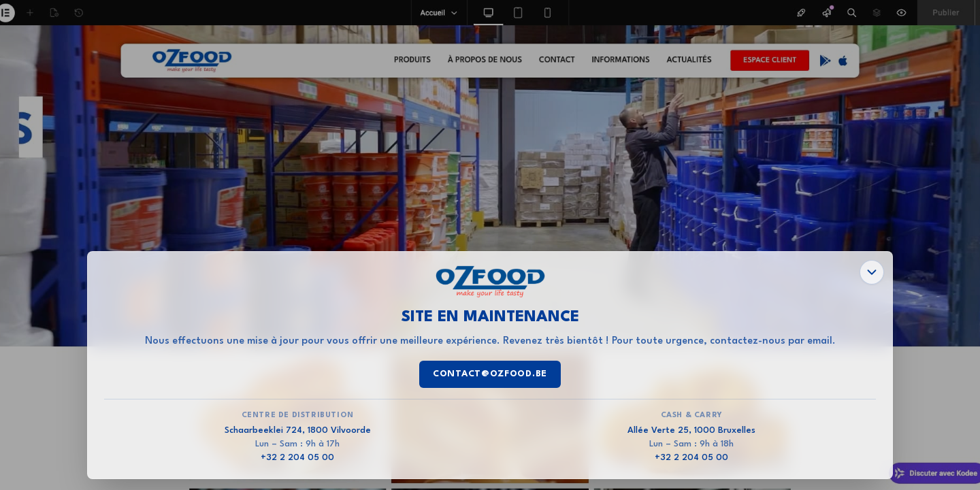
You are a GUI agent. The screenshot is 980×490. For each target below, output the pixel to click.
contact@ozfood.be (490, 374)
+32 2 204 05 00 (297, 458)
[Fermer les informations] (872, 272)
